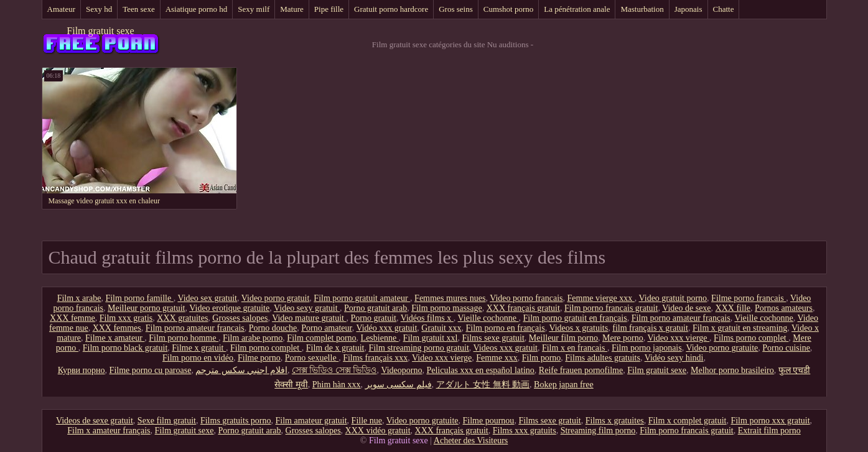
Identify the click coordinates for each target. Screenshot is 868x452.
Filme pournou (489, 421)
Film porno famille (139, 298)
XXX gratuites (182, 318)
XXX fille (733, 308)
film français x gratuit (650, 328)
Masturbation (642, 9)
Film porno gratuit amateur (362, 298)
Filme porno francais (749, 298)
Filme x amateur (115, 338)
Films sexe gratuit (493, 338)
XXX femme (72, 318)
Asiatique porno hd (197, 9)
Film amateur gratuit (311, 421)
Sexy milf (254, 9)
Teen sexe (138, 9)
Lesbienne (380, 338)
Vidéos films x (427, 318)
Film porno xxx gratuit (770, 421)
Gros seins (456, 9)
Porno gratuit (373, 318)
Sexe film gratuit (167, 421)
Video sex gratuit (207, 298)
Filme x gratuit (199, 348)
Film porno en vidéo (198, 358)
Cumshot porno (509, 9)
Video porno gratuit (276, 298)
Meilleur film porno (563, 338)
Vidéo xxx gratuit (386, 328)
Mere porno (623, 338)
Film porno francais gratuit (611, 308)
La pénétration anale (577, 9)
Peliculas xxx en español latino (480, 370)
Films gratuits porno (236, 421)
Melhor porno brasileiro (732, 370)
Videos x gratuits (578, 328)
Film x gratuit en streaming (740, 328)
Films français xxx (375, 358)
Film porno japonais (647, 348)
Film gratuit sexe (100, 31)
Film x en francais (575, 348)
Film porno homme (184, 338)
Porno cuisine (786, 348)
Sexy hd (99, 9)
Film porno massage (447, 308)
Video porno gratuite (722, 348)
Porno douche (273, 328)
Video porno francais (526, 298)
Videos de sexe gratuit (95, 421)
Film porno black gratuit (125, 348)
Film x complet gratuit (688, 421)
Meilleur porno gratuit (146, 308)
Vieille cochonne (488, 318)
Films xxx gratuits (525, 431)
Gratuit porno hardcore (391, 9)
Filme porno (259, 358)
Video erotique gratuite (229, 308)
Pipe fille (329, 9)
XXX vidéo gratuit (378, 431)
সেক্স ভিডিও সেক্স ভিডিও (334, 370)
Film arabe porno (253, 338)
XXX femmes (117, 328)
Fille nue (367, 421)
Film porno (542, 358)
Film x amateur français (109, 431)
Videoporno (401, 370)
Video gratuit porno (673, 298)
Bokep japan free (564, 385)
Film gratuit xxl (431, 338)
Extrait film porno (769, 431)
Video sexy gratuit (307, 308)
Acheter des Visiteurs (471, 440)
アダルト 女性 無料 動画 (483, 385)
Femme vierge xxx (601, 298)
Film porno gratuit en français (575, 318)
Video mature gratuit (309, 318)
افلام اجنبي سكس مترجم (241, 370)
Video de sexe (686, 308)
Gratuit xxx (441, 328)
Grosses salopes (240, 318)
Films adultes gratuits (603, 358)
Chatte (724, 9)
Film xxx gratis (126, 318)
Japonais (688, 9)
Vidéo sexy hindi (674, 358)
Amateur (61, 9)
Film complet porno (321, 338)
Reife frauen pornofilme (581, 370)
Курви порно (82, 370)
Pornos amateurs (784, 308)
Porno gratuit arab (376, 308)
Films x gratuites (615, 421)
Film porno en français (506, 328)
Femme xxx (497, 358)
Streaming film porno (598, 431)
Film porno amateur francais (195, 328)
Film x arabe (79, 298)
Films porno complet (751, 338)
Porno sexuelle (312, 358)
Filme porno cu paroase (151, 370)
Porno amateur (326, 328)
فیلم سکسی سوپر (399, 385)
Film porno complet (266, 348)
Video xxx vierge (678, 338)
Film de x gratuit (335, 348)
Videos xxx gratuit (506, 348)
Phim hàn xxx (337, 385)
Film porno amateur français (681, 318)
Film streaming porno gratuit (418, 348)
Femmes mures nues (450, 298)
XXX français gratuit (523, 308)
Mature (292, 9)
